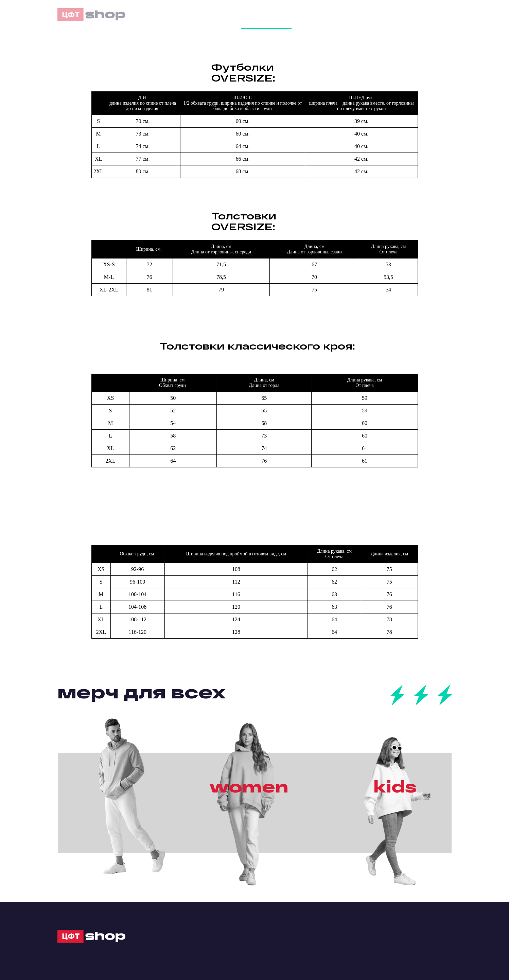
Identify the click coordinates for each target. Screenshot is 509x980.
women (249, 786)
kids (395, 786)
